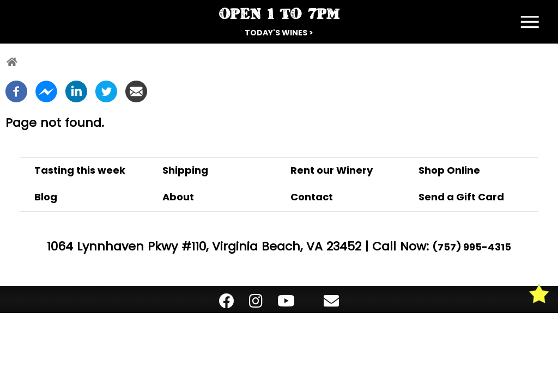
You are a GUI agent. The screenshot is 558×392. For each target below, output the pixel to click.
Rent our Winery (332, 170)
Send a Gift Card (461, 197)
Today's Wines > (279, 33)
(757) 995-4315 (472, 247)
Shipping (185, 170)
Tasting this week (80, 170)
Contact (312, 197)
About (178, 197)
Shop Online (449, 170)
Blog (46, 197)
